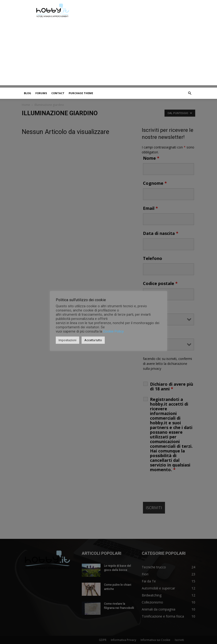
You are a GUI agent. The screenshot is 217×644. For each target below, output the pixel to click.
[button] (190, 93)
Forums (41, 93)
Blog (28, 93)
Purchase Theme (81, 93)
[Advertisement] (108, 52)
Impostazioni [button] (67, 340)
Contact (58, 93)
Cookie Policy (113, 331)
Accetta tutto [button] (93, 340)
